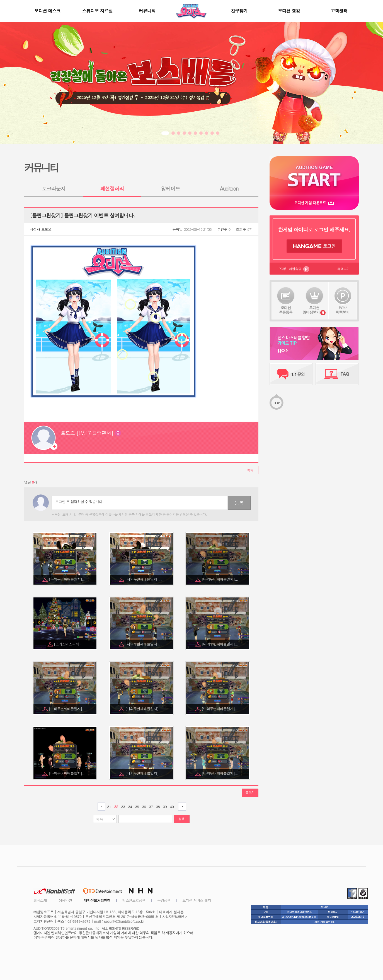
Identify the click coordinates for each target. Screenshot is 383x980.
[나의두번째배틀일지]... (67, 579)
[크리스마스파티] (67, 644)
